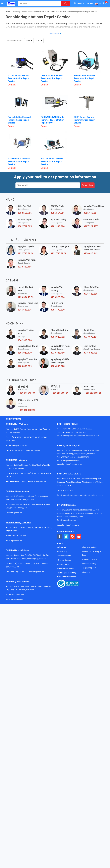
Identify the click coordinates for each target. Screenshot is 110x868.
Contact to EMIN (65, 556)
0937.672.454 (91, 337)
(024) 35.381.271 (34, 437)
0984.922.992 (58, 337)
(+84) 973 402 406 (20, 508)
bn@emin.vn (17, 513)
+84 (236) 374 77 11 (17, 563)
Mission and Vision (66, 569)
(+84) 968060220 (26, 410)
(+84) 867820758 (20, 445)
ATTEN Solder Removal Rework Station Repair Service (19, 78)
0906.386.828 (58, 366)
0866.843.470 (25, 353)
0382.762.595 (25, 226)
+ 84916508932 (68, 432)
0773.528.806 (58, 297)
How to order (63, 564)
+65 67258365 (85, 432)
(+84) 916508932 (92, 393)
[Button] (2, 4)
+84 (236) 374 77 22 (36, 563)
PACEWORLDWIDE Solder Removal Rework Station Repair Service (53, 120)
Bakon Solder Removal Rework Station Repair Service (85, 78)
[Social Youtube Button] (79, 537)
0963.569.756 (25, 213)
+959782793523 (68, 457)
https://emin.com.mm (74, 464)
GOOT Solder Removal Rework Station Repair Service (84, 120)
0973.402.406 (25, 267)
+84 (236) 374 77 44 (18, 572)
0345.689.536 (25, 310)
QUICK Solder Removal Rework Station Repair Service (52, 78)
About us (62, 547)
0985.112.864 (91, 213)
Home (8, 12)
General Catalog (65, 560)
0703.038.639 (25, 366)
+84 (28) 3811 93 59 (35, 473)
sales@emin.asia (70, 436)
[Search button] (65, 4)
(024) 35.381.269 (19, 437)
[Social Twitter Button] (66, 537)
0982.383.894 (58, 226)
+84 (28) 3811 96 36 (17, 473)
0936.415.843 (91, 253)
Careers (86, 572)
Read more (54, 34)
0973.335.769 (58, 353)
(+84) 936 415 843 (43, 504)
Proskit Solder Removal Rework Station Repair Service (19, 120)
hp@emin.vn (17, 540)
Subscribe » (88, 185)
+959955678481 (82, 457)
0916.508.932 (91, 353)
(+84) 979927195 (59, 393)
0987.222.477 (91, 226)
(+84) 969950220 (26, 393)
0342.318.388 (25, 340)
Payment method (90, 547)
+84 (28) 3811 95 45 (18, 482)
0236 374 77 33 (26, 297)
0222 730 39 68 (26, 253)
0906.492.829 (58, 310)
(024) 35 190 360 (17, 450)
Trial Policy (62, 551)
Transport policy (90, 559)
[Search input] (38, 4)
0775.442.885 (91, 294)
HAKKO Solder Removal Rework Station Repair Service (19, 162)
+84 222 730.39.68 (20, 504)
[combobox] (38, 4)
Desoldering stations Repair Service (82, 12)
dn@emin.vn (38, 572)
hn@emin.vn (36, 450)
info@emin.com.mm (71, 461)
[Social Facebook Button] (60, 537)
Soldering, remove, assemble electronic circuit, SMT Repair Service (39, 12)
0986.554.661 (58, 213)
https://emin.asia (93, 436)
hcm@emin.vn (40, 482)
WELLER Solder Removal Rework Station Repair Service (52, 162)
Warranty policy (89, 564)
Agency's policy (90, 568)
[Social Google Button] (73, 537)
